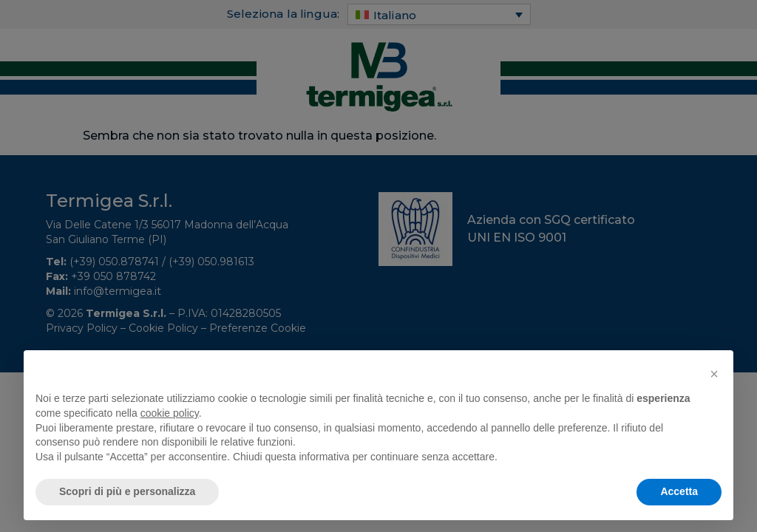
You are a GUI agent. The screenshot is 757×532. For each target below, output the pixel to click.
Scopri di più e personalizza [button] (127, 491)
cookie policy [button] (170, 413)
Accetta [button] (679, 491)
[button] (714, 374)
